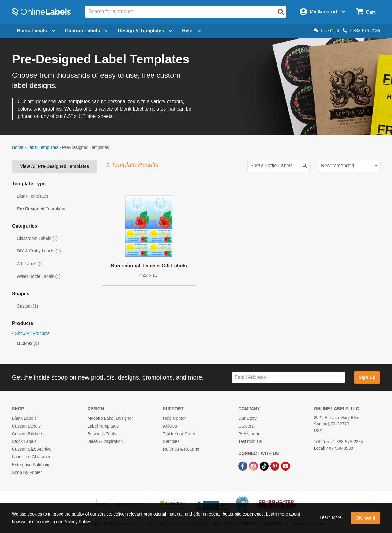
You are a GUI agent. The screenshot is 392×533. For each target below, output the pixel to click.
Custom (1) (27, 306)
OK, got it (366, 518)
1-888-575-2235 (361, 31)
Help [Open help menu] (191, 31)
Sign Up (367, 377)
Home (18, 147)
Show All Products (31, 333)
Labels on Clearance (32, 457)
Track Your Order (179, 434)
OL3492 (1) (28, 343)
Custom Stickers (28, 434)
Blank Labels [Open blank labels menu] (36, 31)
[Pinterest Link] (275, 466)
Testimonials (250, 441)
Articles (170, 426)
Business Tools (102, 434)
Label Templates (43, 147)
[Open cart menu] (366, 12)
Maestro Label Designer (110, 418)
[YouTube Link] (286, 466)
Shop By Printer (27, 472)
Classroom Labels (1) (37, 238)
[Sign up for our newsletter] (288, 378)
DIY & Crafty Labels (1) (39, 251)
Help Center (174, 418)
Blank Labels (24, 418)
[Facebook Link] (243, 466)
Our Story (247, 418)
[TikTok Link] (265, 466)
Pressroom (249, 434)
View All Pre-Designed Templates (54, 166)
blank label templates (143, 109)
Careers (246, 426)
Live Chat (326, 31)
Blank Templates (32, 196)
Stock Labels (24, 441)
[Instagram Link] (254, 466)
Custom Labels (26, 426)
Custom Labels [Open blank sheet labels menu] (87, 31)
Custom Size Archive (32, 449)
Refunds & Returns (181, 449)
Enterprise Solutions (31, 465)
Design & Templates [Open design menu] (145, 31)
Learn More (331, 517)
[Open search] (281, 12)
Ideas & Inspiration (105, 441)
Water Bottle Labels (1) (39, 276)
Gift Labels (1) (30, 264)
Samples (171, 441)
